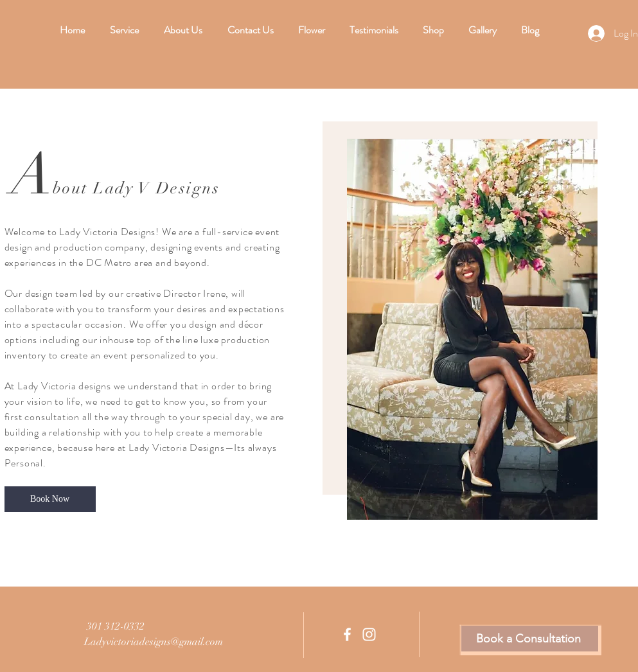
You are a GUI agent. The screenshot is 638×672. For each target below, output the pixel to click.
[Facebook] (347, 634)
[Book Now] (50, 499)
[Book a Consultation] (530, 639)
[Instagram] (369, 634)
